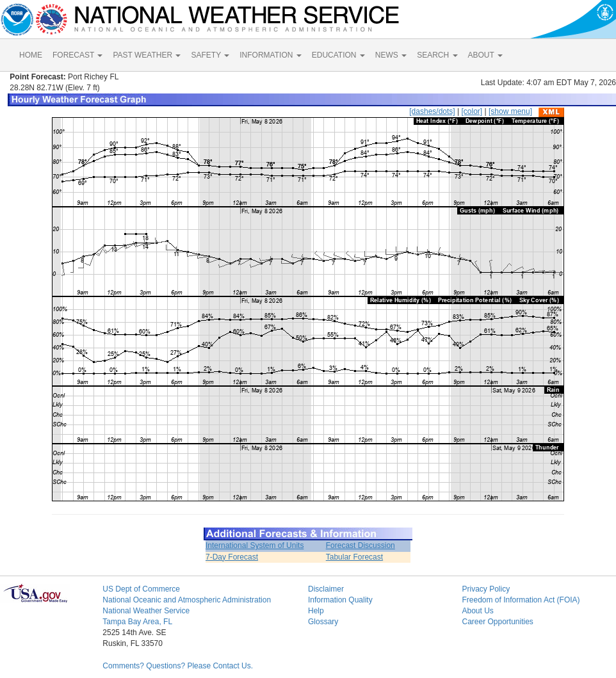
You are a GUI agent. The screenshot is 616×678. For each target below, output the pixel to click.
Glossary (323, 622)
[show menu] (510, 111)
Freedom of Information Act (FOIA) (521, 600)
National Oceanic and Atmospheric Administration (187, 600)
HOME (31, 55)
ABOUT (485, 55)
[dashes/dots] (432, 111)
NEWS (391, 55)
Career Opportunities (497, 622)
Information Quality (340, 600)
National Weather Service (146, 611)
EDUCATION (338, 55)
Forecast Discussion (361, 545)
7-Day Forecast (232, 557)
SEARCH (437, 55)
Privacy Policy (486, 589)
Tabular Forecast (354, 557)
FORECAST (77, 55)
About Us (477, 611)
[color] (472, 111)
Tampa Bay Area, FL (137, 622)
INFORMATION (270, 55)
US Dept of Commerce (141, 589)
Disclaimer (326, 589)
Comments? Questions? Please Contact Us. (178, 666)
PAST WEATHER (147, 55)
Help (316, 611)
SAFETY (210, 55)
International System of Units (255, 545)
